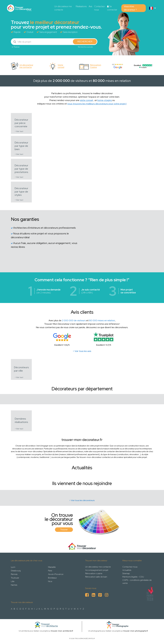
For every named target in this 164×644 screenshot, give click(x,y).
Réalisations (81, 6)
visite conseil (86, 100)
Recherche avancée (85, 47)
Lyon (13, 567)
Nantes (14, 585)
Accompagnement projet (97, 570)
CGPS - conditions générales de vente (137, 582)
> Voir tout (19, 131)
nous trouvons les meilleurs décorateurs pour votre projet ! (97, 104)
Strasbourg (16, 571)
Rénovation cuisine (94, 573)
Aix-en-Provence (56, 574)
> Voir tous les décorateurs (82, 500)
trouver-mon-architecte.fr (62, 631)
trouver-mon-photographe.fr (136, 631)
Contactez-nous (100, 8)
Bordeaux (52, 578)
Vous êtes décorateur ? (130, 8)
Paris (50, 571)
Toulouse (15, 578)
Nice (50, 581)
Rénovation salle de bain (96, 577)
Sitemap (126, 573)
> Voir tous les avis (82, 351)
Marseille (52, 567)
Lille (13, 581)
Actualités (127, 570)
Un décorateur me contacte (63, 8)
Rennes (14, 574)
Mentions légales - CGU (133, 577)
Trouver (64, 530)
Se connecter (112, 8)
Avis (90, 6)
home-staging (105, 100)
